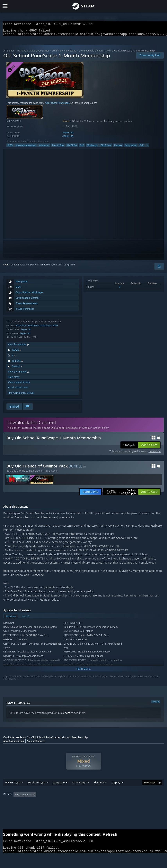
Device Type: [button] (64, 808)
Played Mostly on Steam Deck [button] (121, 802)
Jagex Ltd (68, 135)
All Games (9, 53)
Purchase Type (36, 790)
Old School (106, 148)
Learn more (155, 454)
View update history (19, 385)
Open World (131, 148)
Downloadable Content (91, 53)
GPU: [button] (47, 808)
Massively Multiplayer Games (33, 53)
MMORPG (72, 148)
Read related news (18, 390)
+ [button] (147, 148)
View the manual (19, 374)
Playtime (99, 790)
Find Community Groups (21, 395)
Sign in (7, 267)
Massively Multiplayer (26, 148)
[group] (83, 805)
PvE (142, 148)
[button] (149, 447)
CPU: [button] (34, 808)
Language (59, 790)
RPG (10, 148)
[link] (120, 494)
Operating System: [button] (14, 808)
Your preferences (36, 743)
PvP (82, 148)
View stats (14, 379)
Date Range (79, 790)
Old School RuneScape (64, 53)
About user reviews (14, 743)
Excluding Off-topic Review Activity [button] (63, 802)
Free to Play (58, 148)
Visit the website (19, 347)
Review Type (13, 790)
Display (116, 790)
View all (155, 704)
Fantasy (118, 148)
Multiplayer (92, 148)
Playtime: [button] (93, 802)
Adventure (44, 148)
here (67, 715)
